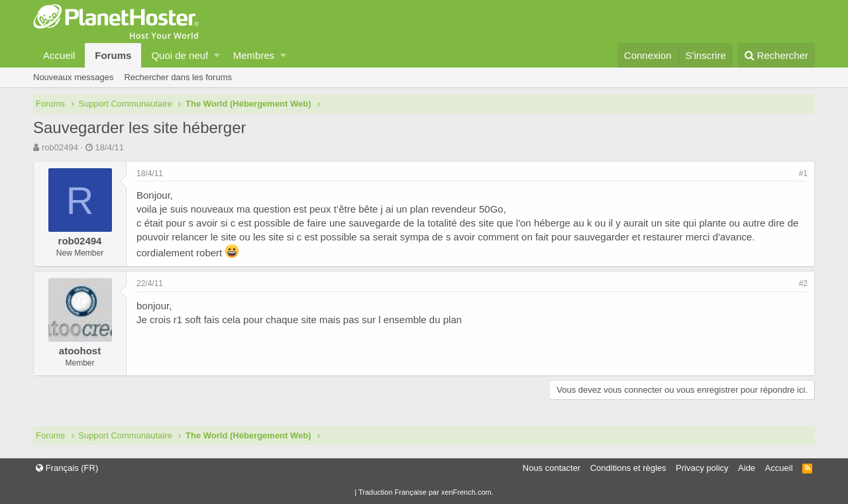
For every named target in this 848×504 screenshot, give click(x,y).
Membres (254, 55)
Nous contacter (552, 468)
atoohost (80, 351)
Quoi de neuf (180, 55)
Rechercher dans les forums (178, 77)
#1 (803, 174)
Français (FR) (67, 468)
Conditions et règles (628, 468)
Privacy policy (702, 468)
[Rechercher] (776, 55)
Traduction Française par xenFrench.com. (426, 492)
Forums (113, 55)
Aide (747, 468)
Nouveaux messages (73, 77)
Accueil (59, 55)
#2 (803, 283)
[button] (217, 55)
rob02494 (60, 147)
